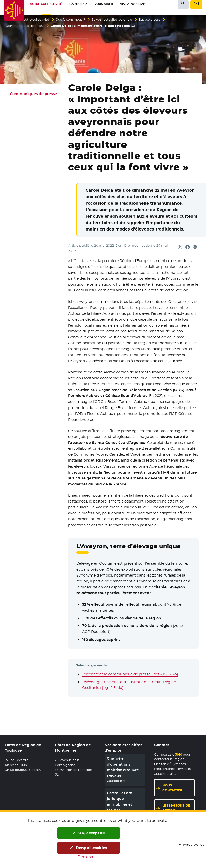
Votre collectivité (36, 20)
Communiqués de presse (25, 26)
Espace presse (150, 20)
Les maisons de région (176, 808)
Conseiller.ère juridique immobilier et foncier (120, 802)
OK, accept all (89, 833)
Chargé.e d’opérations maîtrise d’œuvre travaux (123, 767)
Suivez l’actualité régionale (112, 20)
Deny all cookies (89, 848)
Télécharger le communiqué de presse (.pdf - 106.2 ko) (130, 674)
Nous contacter (172, 788)
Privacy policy (192, 844)
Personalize (89, 857)
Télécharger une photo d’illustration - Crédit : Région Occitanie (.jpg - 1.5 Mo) (129, 685)
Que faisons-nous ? (70, 20)
